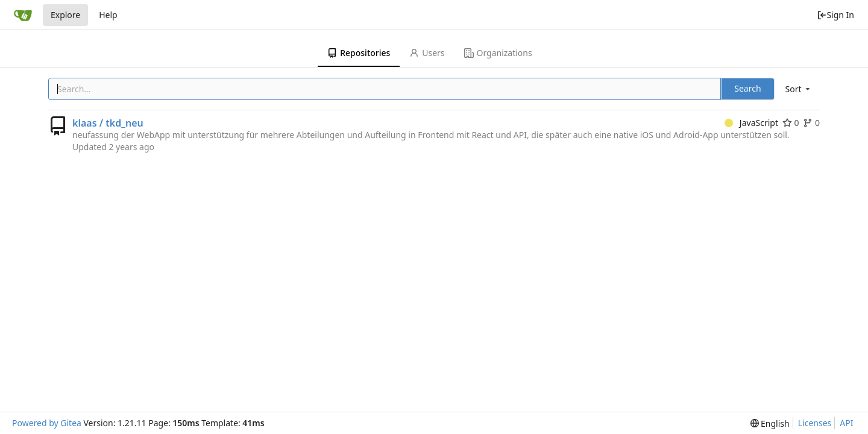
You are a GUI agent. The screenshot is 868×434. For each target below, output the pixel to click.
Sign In (835, 15)
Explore (65, 15)
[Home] (23, 15)
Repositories (359, 53)
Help (108, 15)
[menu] (799, 89)
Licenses (815, 423)
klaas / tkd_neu (108, 123)
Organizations (498, 53)
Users (427, 53)
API (846, 423)
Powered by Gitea (47, 423)
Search (747, 88)
